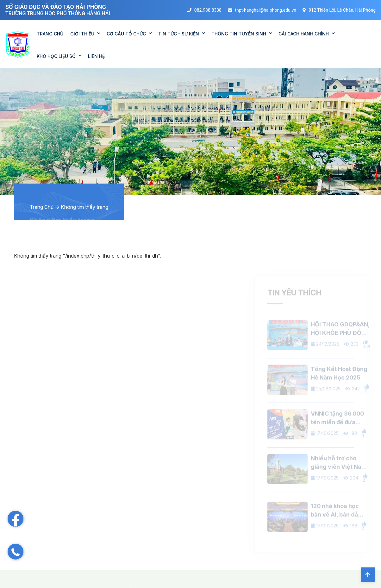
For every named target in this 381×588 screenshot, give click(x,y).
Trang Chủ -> (45, 207)
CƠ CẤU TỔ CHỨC (126, 34)
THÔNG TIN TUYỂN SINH (239, 34)
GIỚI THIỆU (82, 34)
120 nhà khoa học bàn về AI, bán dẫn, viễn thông (337, 521)
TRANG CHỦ (50, 34)
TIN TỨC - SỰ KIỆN (179, 34)
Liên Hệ (96, 56)
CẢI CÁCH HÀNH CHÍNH (304, 34)
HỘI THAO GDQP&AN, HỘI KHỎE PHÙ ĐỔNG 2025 (340, 340)
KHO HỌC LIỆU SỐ (56, 56)
